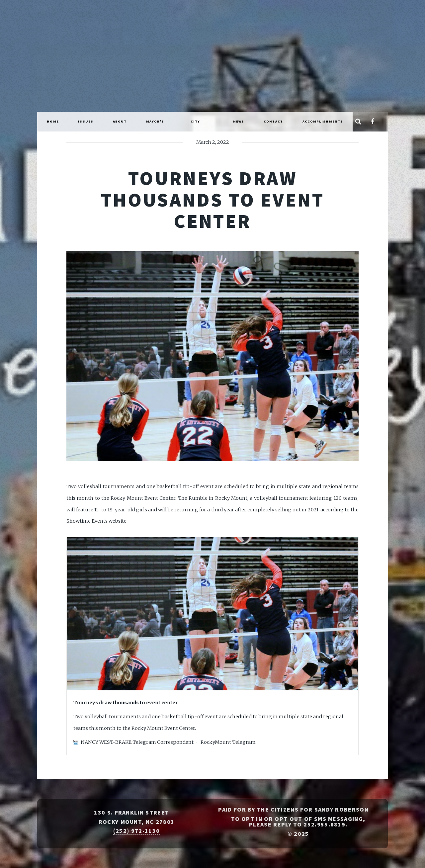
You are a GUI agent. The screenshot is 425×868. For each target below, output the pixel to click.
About (120, 121)
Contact (273, 121)
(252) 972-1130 (136, 831)
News (239, 121)
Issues (86, 121)
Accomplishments (323, 121)
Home (53, 121)
